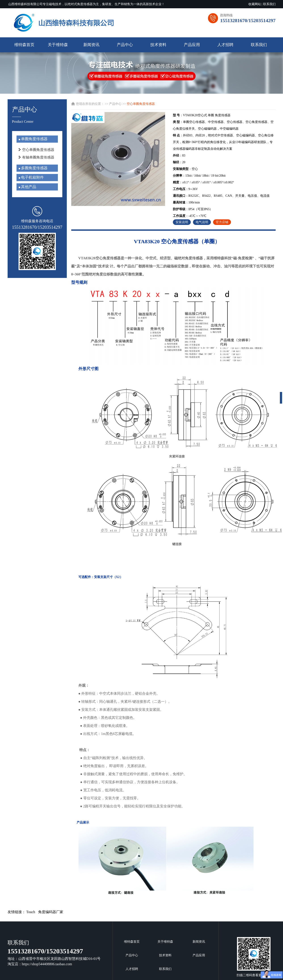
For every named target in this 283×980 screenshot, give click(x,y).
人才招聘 (225, 45)
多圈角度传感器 (34, 168)
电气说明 (202, 222)
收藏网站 (255, 4)
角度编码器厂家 (51, 912)
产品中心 (125, 45)
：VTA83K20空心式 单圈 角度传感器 (202, 115)
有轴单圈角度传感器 (38, 157)
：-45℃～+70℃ (190, 216)
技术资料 (158, 45)
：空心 (185, 169)
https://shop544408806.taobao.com (47, 964)
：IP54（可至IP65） (193, 209)
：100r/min (186, 202)
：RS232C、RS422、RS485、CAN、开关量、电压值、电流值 (221, 196)
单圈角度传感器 (34, 139)
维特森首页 (24, 45)
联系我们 (269, 4)
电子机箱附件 (32, 177)
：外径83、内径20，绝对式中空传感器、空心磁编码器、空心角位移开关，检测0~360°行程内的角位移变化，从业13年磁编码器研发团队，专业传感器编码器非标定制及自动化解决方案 (223, 142)
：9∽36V (185, 189)
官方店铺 (222, 222)
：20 (179, 162)
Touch (31, 912)
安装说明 (182, 222)
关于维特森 (58, 45)
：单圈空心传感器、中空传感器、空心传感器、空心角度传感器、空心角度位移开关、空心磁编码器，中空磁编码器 (223, 125)
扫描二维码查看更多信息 (254, 957)
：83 (179, 156)
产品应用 (192, 45)
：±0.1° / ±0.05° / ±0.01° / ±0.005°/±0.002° (203, 182)
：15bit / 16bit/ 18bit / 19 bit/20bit (199, 176)
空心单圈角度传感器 (38, 150)
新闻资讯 (91, 45)
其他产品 (28, 187)
